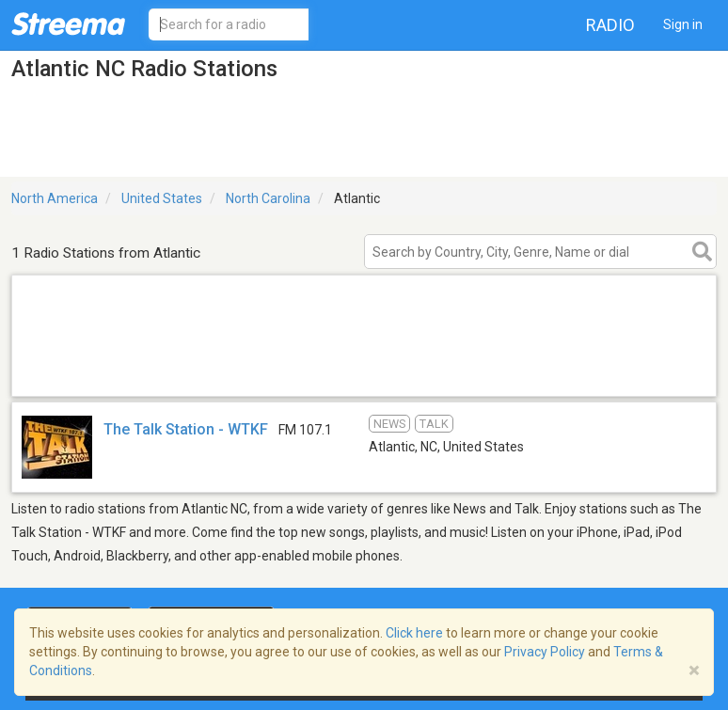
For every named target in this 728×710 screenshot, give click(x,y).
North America (55, 198)
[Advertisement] (364, 372)
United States (162, 198)
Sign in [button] (683, 24)
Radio (610, 25)
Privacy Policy (545, 652)
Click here (414, 633)
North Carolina (268, 198)
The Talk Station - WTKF (186, 429)
